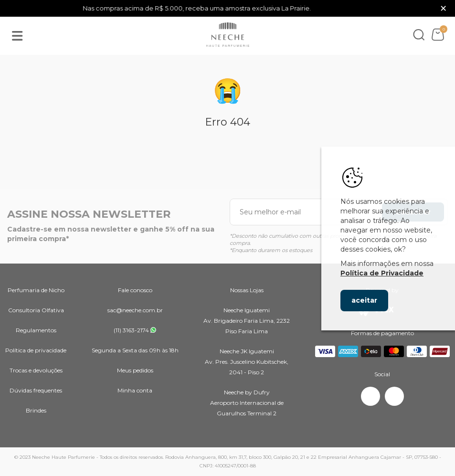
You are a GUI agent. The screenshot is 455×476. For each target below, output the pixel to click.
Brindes (36, 410)
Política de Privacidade (382, 273)
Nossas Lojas (247, 290)
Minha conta (135, 390)
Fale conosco (135, 290)
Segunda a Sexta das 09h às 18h (135, 350)
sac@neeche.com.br (135, 310)
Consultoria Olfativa (36, 310)
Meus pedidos (135, 370)
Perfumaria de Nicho (36, 290)
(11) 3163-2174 (131, 330)
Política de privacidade (36, 350)
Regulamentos (36, 330)
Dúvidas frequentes (36, 390)
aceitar (364, 300)
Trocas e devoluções (36, 370)
